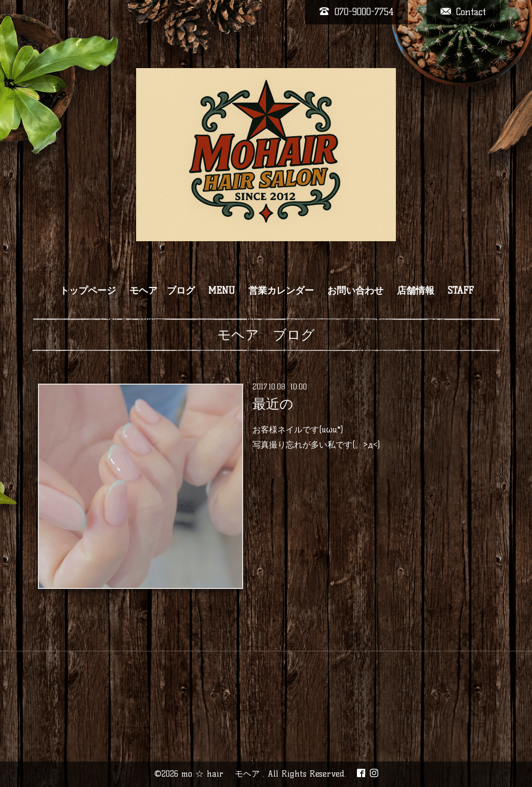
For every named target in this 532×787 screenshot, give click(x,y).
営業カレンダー (281, 291)
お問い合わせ (355, 291)
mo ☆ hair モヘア (222, 774)
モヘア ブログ (162, 291)
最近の (273, 404)
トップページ (88, 291)
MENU (222, 291)
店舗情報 (416, 291)
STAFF (461, 291)
